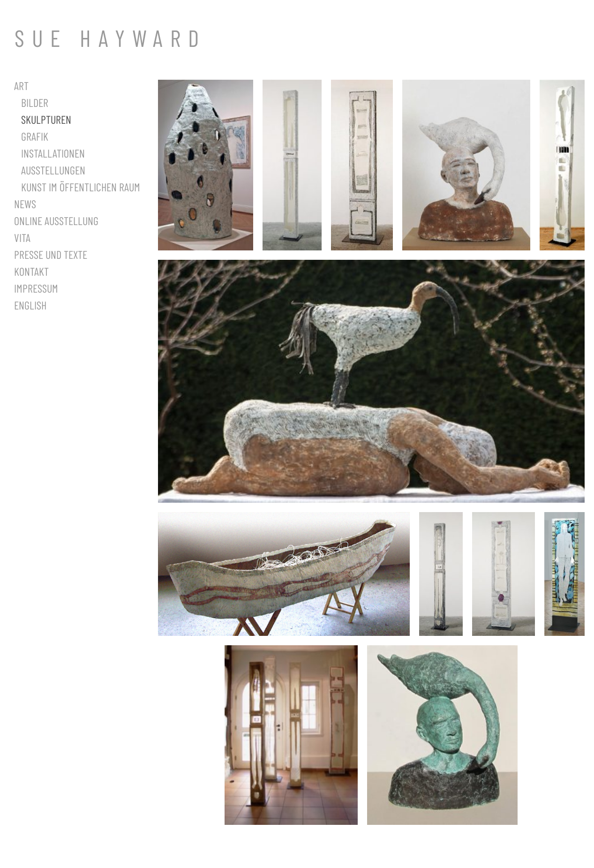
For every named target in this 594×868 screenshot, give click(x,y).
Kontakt (31, 271)
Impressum (36, 288)
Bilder (35, 102)
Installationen (53, 153)
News (25, 204)
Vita (22, 238)
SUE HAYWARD (110, 38)
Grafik (35, 136)
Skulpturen (46, 119)
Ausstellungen (53, 170)
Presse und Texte (51, 254)
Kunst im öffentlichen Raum (81, 187)
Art (21, 86)
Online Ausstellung (56, 221)
